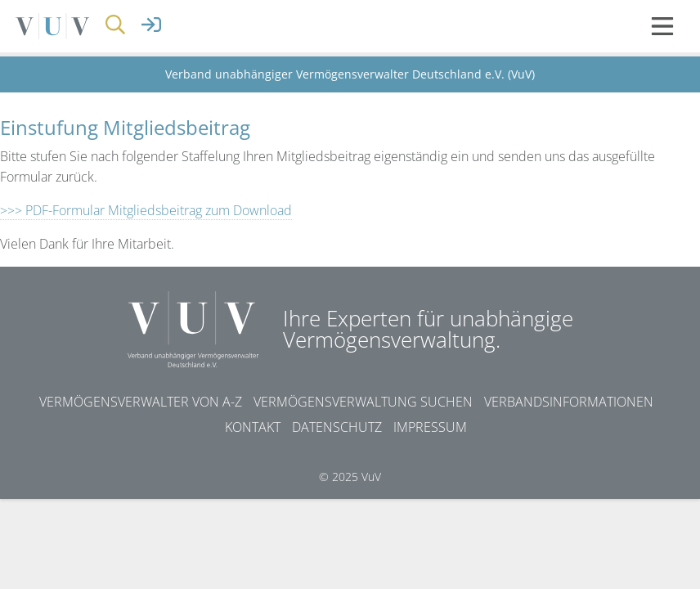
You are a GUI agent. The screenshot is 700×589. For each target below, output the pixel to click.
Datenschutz (337, 427)
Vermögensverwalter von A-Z (141, 402)
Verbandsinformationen (569, 402)
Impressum (430, 427)
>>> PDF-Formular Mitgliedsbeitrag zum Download (146, 210)
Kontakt (253, 427)
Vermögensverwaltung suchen (363, 402)
